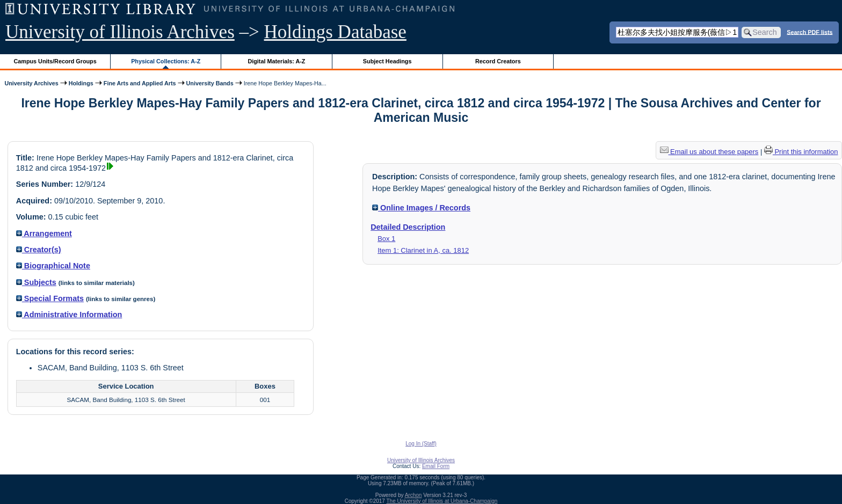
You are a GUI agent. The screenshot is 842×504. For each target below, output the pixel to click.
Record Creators (498, 61)
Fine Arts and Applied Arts (140, 83)
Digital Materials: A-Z (276, 61)
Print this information (801, 152)
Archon (413, 495)
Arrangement (44, 233)
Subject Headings (387, 61)
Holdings (81, 83)
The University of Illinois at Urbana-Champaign (442, 501)
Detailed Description (408, 227)
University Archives (31, 83)
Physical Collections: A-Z (166, 61)
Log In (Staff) (421, 444)
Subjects (36, 282)
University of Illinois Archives (120, 32)
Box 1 (386, 239)
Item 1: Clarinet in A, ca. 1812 (423, 250)
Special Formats (50, 298)
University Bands (210, 83)
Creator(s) (39, 250)
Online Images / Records (421, 208)
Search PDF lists (810, 32)
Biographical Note (53, 266)
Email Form (436, 466)
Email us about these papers (709, 152)
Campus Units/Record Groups (55, 61)
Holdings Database (335, 32)
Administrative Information (69, 315)
